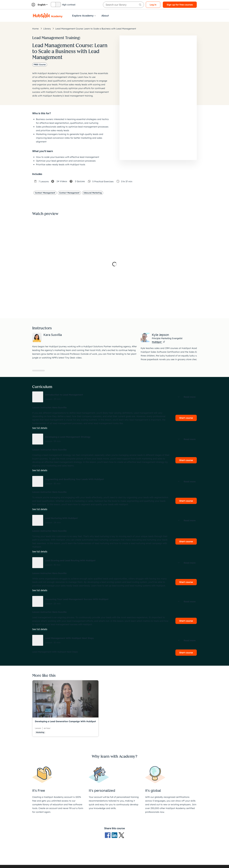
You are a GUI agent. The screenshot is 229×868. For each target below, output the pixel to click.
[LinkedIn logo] (115, 835)
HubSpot (158, 342)
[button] (114, 397)
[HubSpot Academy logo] (48, 16)
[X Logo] (121, 835)
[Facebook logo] (108, 835)
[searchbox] (123, 5)
